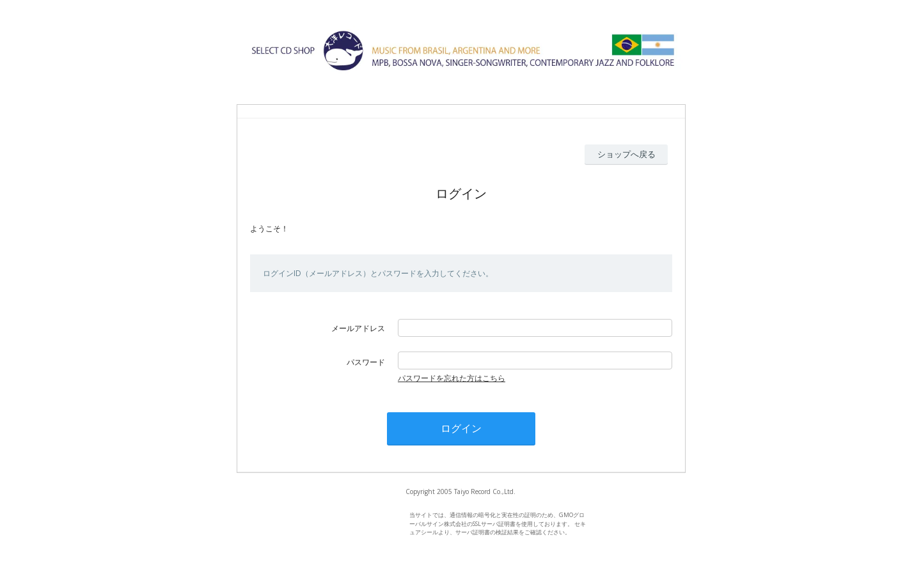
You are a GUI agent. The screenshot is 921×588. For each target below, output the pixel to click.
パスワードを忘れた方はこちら (452, 378)
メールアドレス (358, 328)
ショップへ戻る (626, 154)
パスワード (366, 362)
